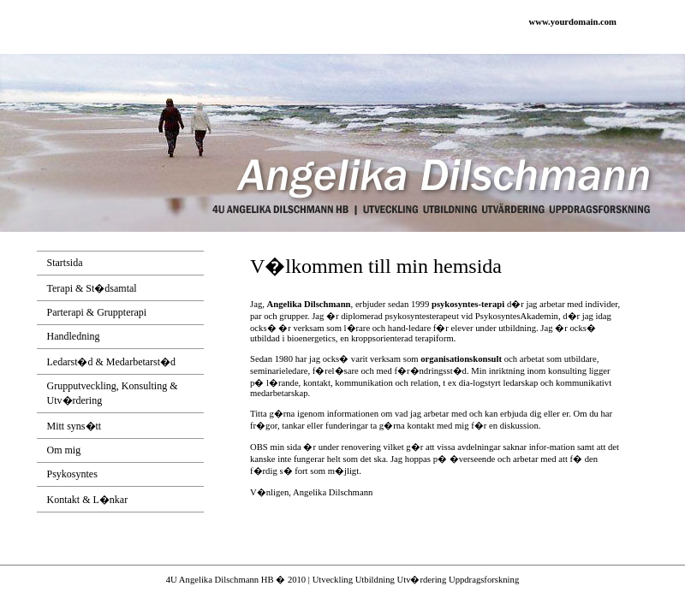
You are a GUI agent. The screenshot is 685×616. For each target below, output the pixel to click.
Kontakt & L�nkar (88, 500)
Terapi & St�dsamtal (92, 288)
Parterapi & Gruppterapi (97, 312)
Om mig (64, 450)
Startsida (65, 263)
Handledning (74, 336)
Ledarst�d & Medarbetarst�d (112, 362)
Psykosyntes (72, 474)
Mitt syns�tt (74, 426)
